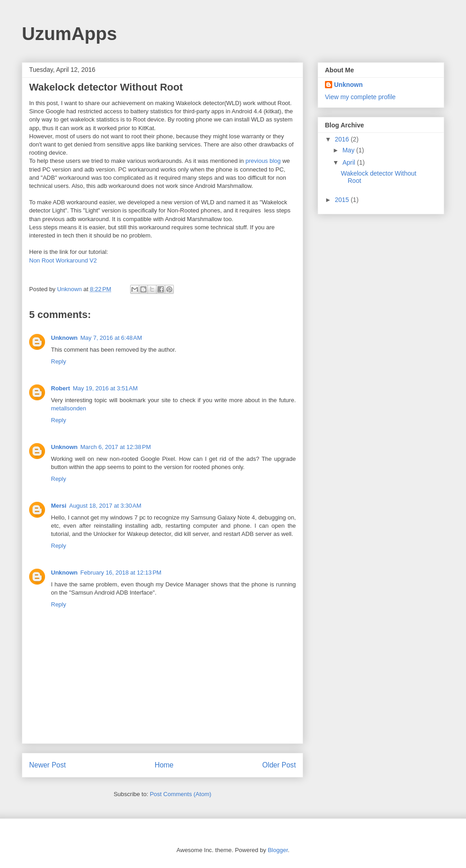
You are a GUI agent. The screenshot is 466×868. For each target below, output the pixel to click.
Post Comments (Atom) (180, 794)
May (349, 150)
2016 (343, 139)
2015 (343, 200)
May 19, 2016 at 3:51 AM (105, 388)
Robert (61, 388)
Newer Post (48, 765)
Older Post (279, 765)
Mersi (59, 506)
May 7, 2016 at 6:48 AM (111, 338)
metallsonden (68, 408)
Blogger (278, 850)
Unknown (64, 338)
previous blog (263, 161)
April (349, 162)
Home (164, 765)
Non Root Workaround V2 (63, 260)
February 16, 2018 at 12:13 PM (121, 573)
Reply (58, 361)
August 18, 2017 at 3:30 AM (105, 506)
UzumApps (69, 34)
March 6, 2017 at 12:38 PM (116, 447)
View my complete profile (360, 97)
